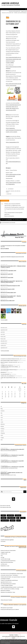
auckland (18, 515)
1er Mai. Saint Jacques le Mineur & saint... (8, 378)
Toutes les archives (5, 351)
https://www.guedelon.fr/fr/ (12, 142)
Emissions (12, 191)
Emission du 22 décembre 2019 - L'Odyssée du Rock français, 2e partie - (13, 267)
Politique (2, 429)
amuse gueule (5, 520)
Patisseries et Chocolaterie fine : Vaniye (8, 592)
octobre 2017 (3, 345)
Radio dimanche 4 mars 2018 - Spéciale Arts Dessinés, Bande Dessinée (11, 282)
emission (13, 520)
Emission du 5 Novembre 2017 (15, 11)
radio (18, 520)
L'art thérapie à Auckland (5, 579)
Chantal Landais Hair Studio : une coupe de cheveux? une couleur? (13, 577)
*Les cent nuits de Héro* (5, 374)
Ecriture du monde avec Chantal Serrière (8, 550)
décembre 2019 (4, 328)
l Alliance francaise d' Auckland (6, 600)
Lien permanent (10, 189)
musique (4, 518)
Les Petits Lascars (4, 564)
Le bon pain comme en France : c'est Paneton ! (9, 575)
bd (18, 518)
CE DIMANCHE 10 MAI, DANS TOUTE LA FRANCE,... (10, 367)
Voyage (7, 192)
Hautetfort (16, 635)
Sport (2, 435)
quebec (3, 515)
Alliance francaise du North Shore (7, 562)
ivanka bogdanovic (5, 455)
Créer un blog (11, 635)
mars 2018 (3, 334)
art (1, 406)
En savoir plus (8, 643)
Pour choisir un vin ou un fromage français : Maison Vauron (12, 574)
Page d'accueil (24, 11)
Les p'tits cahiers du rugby (5, 559)
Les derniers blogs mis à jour (6, 636)
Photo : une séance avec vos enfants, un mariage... (10, 589)
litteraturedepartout (18, 376)
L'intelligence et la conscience (6, 365)
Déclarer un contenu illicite (5, 639)
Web (2, 440)
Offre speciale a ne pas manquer (7, 608)
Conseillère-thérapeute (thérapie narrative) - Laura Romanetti (12, 587)
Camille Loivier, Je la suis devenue (7, 376)
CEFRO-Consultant (17, 365)
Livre (15, 191)
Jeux (2, 415)
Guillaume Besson (9, 220)
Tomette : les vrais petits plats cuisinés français (9, 580)
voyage (23, 518)
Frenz (2, 556)
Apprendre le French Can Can (6, 582)
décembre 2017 (4, 341)
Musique (2, 426)
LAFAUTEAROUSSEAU (5, 368)
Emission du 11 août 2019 (7, 274)
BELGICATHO (23, 359)
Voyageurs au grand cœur (6, 552)
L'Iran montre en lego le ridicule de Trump (8, 370)
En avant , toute (9, 372)
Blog (2, 409)
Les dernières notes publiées (15, 636)
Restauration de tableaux (5, 591)
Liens (2, 418)
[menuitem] (15, 11)
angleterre (10, 515)
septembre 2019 (4, 330)
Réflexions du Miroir (22, 361)
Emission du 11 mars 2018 (7, 278)
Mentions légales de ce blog (13, 639)
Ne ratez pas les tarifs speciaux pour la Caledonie (10, 609)
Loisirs (2, 422)
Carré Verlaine (14, 374)
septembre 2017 (4, 348)
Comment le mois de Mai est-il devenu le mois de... (10, 359)
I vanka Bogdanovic (5, 467)
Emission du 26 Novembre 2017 (8, 293)
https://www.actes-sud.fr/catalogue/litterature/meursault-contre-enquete (13, 130)
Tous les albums (4, 320)
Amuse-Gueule (10, 3)
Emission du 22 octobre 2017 (13, 23)
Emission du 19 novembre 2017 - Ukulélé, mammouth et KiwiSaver (14, 13)
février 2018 (3, 337)
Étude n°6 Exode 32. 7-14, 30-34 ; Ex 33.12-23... (9, 362)
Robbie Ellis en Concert (5, 566)
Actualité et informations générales (7, 540)
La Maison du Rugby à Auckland (7, 585)
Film (1, 413)
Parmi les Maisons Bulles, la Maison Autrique (9, 361)
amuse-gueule (11, 518)
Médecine (18, 191)
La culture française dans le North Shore (8, 561)
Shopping (3, 433)
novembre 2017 (4, 343)
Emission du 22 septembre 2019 (8, 271)
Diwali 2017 (4, 473)
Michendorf (3, 372)
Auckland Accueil (4, 554)
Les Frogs (2, 557)
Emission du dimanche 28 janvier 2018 (10, 286)
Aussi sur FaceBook (5, 249)
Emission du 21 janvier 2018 (8, 289)
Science (2, 431)
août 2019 (3, 332)
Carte (25, 480)
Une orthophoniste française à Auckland (8, 584)
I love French (3, 541)
